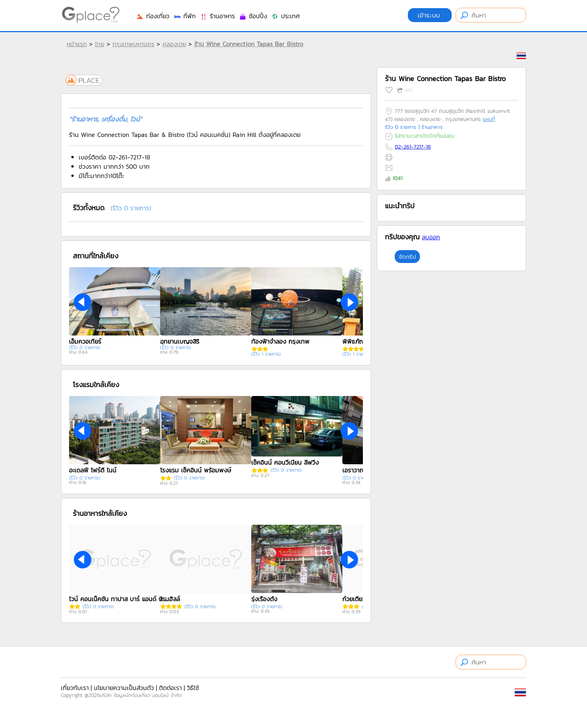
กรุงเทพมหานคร (133, 44)
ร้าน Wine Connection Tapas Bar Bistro (249, 44)
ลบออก (431, 237)
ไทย (100, 44)
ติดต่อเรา (170, 688)
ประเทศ (285, 16)
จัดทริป (407, 257)
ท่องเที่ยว (153, 16)
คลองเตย (174, 44)
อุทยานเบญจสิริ (180, 341)
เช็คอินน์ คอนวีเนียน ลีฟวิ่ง (285, 462)
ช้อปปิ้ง (253, 16)
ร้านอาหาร (217, 16)
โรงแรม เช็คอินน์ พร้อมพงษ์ (196, 470)
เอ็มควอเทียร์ (85, 341)
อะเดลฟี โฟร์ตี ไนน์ (93, 470)
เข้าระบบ (430, 15)
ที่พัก (185, 16)
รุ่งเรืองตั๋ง (264, 599)
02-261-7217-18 (413, 147)
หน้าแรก (77, 44)
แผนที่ (489, 119)
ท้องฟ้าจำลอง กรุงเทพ (280, 341)
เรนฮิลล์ (170, 599)
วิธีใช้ (193, 688)
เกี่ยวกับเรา (75, 688)
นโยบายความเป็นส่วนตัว (124, 688)
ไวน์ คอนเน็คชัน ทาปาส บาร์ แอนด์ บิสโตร (117, 599)
